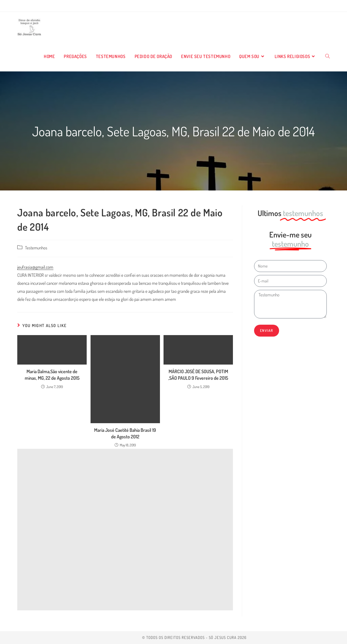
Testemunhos (36, 248)
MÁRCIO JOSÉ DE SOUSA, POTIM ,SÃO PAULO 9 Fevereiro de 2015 (198, 375)
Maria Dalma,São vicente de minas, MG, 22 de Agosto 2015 (52, 375)
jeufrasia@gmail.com (35, 267)
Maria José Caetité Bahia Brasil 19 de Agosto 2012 (125, 433)
